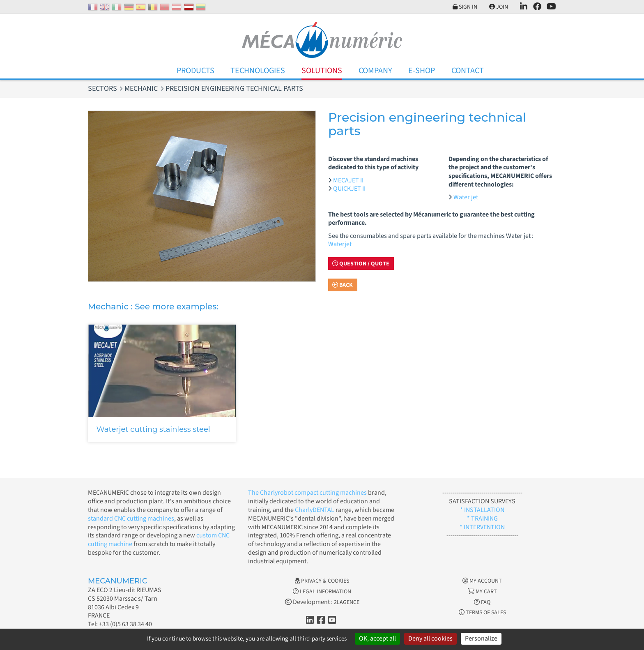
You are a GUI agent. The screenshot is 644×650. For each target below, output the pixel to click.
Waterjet (340, 244)
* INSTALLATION (482, 510)
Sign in (465, 7)
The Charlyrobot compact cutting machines (307, 493)
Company (375, 71)
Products (195, 71)
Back (343, 285)
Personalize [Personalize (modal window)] (481, 638)
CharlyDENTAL (315, 510)
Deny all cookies (430, 638)
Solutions (322, 71)
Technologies (258, 71)
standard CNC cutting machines (131, 519)
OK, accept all (377, 638)
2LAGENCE (347, 602)
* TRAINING (482, 519)
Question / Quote (361, 264)
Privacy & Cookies (322, 581)
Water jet (466, 197)
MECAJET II (348, 180)
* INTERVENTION (482, 527)
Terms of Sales (482, 613)
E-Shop (422, 71)
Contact (468, 71)
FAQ (482, 602)
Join (499, 7)
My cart (482, 592)
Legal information (322, 592)
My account (482, 581)
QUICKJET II (349, 189)
